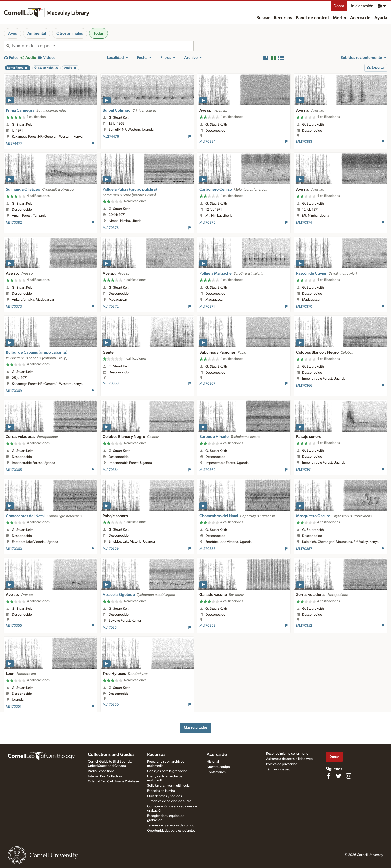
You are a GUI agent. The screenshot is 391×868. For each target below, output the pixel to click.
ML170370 (304, 307)
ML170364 (111, 470)
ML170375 (207, 223)
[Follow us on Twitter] (339, 776)
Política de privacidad (282, 764)
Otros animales (70, 33)
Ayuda (381, 18)
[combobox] (103, 46)
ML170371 (207, 307)
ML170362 (207, 470)
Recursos (283, 18)
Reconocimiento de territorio (287, 754)
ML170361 (304, 470)
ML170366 (304, 386)
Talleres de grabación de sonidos (171, 825)
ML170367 (207, 384)
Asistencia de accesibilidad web (289, 759)
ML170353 (207, 626)
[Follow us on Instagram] (349, 776)
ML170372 (111, 307)
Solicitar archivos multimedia (168, 786)
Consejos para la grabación (167, 771)
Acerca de (360, 18)
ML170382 (14, 223)
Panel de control (312, 18)
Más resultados (196, 728)
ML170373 (14, 307)
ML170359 (111, 549)
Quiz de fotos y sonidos (164, 796)
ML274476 (111, 137)
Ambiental (37, 33)
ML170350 (111, 705)
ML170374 (304, 223)
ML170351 (14, 707)
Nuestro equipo (218, 767)
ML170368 (111, 383)
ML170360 (14, 549)
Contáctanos (216, 772)
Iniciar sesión (362, 6)
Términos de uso (278, 769)
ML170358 (207, 549)
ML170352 (304, 626)
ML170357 (304, 549)
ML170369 (14, 391)
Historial (213, 762)
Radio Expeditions (101, 771)
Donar (339, 6)
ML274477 (14, 144)
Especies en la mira (161, 791)
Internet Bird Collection (105, 776)
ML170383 (304, 142)
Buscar (263, 18)
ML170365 (14, 470)
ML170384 (207, 142)
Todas (98, 33)
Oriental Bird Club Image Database (113, 781)
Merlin (340, 18)
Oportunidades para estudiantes (171, 831)
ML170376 (111, 228)
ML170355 (14, 626)
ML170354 (111, 628)
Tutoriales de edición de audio (169, 801)
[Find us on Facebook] (329, 776)
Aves (13, 33)
